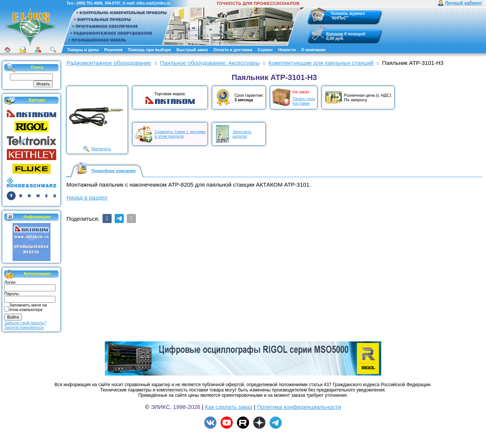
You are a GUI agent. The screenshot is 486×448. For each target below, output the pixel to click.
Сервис (265, 50)
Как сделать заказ (229, 407)
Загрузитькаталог (242, 134)
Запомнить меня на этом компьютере (28, 307)
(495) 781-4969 (89, 3)
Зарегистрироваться (24, 327)
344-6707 (112, 3)
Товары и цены (83, 50)
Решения (113, 50)
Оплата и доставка (233, 50)
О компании (313, 50)
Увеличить (101, 149)
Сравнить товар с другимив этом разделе (180, 134)
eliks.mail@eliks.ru (153, 3)
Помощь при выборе (150, 50)
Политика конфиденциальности (299, 407)
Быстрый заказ (192, 50)
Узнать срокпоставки (304, 101)
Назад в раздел (87, 197)
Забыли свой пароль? (25, 323)
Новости (287, 50)
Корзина (335, 34)
